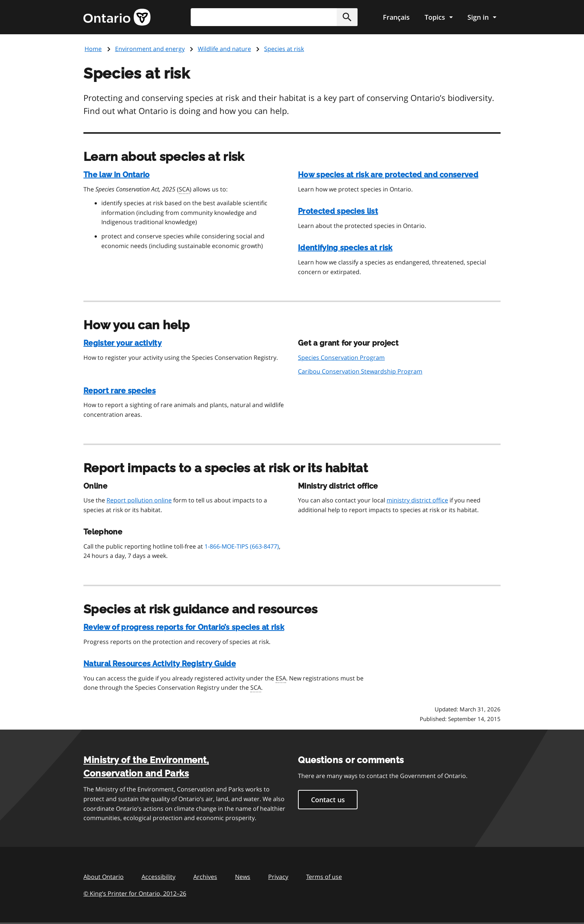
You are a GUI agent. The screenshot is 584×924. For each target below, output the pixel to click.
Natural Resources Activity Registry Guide (160, 664)
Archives (205, 877)
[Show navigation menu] (439, 17)
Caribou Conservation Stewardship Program (360, 371)
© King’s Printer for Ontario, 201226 (135, 893)
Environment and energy (150, 49)
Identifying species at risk (345, 248)
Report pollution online (139, 500)
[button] (347, 17)
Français (396, 17)
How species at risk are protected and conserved (388, 175)
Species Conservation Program (341, 358)
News (243, 877)
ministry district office (417, 500)
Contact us (328, 800)
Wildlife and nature (224, 49)
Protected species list (338, 211)
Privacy (278, 877)
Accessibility (158, 877)
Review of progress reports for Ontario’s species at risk (184, 627)
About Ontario (104, 877)
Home (93, 49)
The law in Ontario (117, 175)
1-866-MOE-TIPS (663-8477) (242, 546)
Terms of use (324, 877)
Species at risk (284, 49)
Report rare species (120, 391)
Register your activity (123, 343)
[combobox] (274, 17)
